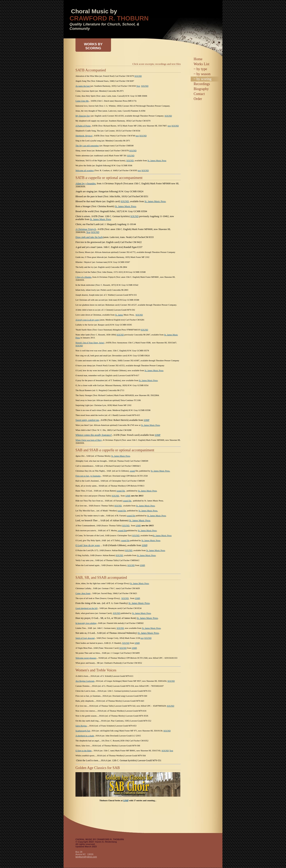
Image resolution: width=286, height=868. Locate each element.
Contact (199, 94)
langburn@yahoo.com (86, 857)
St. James (119, 315)
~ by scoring (203, 79)
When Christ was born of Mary (89, 440)
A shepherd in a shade (85, 736)
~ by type (200, 69)
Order (198, 99)
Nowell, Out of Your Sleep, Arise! (90, 343)
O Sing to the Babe (84, 751)
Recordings (202, 84)
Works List (201, 64)
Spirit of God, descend (85, 638)
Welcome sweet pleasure (86, 658)
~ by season (202, 74)
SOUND (138, 76)
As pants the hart (83, 86)
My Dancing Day (83, 116)
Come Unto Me (82, 101)
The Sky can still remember (87, 146)
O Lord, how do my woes (88, 545)
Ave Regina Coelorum (85, 681)
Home (198, 59)
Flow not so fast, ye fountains (88, 476)
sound (132, 471)
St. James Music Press (157, 161)
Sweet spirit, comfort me (87, 420)
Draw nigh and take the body (89, 237)
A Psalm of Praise (83, 126)
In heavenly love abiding (86, 623)
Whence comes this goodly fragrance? (94, 435)
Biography (201, 89)
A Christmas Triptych (86, 229)
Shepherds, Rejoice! (84, 136)
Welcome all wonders (85, 170)
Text (138, 86)
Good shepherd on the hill (86, 608)
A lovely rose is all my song (88, 320)
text (169, 126)
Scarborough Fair (83, 731)
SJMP (146, 420)
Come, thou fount (83, 593)
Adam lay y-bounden (86, 184)
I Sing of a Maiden (83, 277)
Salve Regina (81, 726)
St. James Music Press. (160, 471)
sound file (121, 491)
